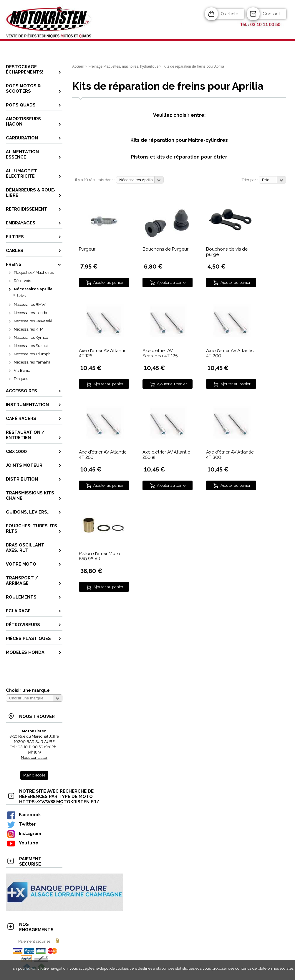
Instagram (24, 833)
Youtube (22, 843)
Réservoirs (23, 281)
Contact (271, 14)
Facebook (24, 815)
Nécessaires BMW (30, 305)
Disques (21, 379)
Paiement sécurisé (34, 941)
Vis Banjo (22, 370)
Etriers (21, 296)
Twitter (21, 824)
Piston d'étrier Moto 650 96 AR (100, 556)
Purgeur (87, 249)
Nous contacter (34, 757)
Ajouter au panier (108, 282)
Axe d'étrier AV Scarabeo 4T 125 (160, 353)
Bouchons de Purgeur (165, 249)
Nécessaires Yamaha (32, 362)
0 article (229, 14)
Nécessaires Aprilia (33, 289)
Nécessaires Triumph (32, 354)
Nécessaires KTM (29, 329)
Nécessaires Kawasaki (33, 321)
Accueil (78, 66)
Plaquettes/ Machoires (34, 272)
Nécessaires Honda (30, 313)
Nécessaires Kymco (31, 337)
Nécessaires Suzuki (31, 346)
